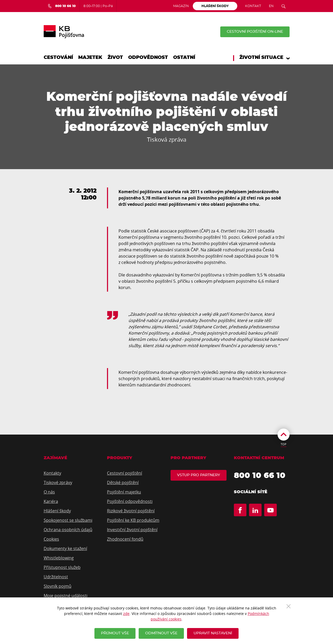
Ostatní (184, 58)
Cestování (58, 58)
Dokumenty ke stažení (65, 548)
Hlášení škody (57, 511)
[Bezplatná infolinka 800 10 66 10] (62, 6)
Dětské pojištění (123, 482)
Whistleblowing (59, 558)
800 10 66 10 (260, 476)
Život (115, 58)
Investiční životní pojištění (132, 530)
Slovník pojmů (58, 586)
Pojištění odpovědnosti (130, 501)
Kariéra (51, 501)
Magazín (181, 6)
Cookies (51, 539)
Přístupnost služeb (62, 567)
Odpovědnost (148, 58)
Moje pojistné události (66, 596)
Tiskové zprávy (58, 482)
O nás (49, 492)
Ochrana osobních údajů (68, 530)
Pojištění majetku (124, 492)
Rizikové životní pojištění (131, 511)
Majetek (90, 58)
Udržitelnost (56, 577)
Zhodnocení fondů (125, 539)
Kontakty (52, 473)
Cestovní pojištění (125, 473)
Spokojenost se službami (68, 520)
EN (271, 6)
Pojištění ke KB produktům (133, 520)
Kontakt (253, 6)
